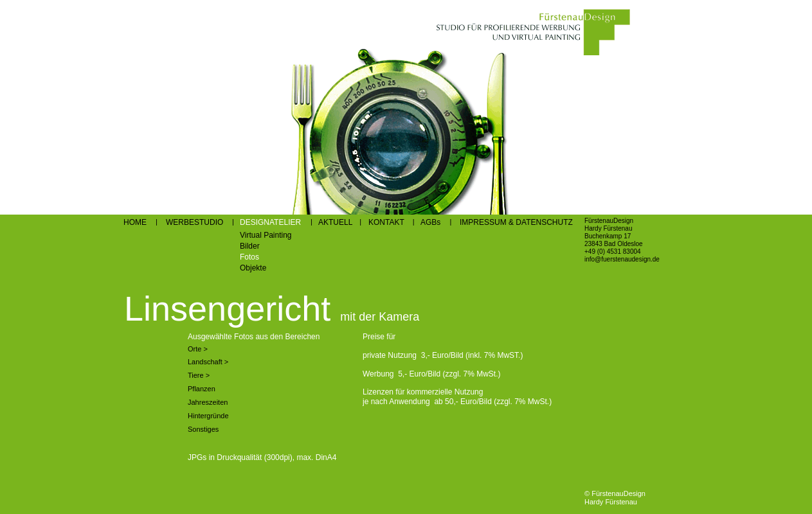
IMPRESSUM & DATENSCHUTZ (516, 222)
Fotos (249, 257)
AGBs (430, 222)
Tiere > (199, 375)
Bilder (250, 246)
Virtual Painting (266, 235)
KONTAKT (386, 222)
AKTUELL (336, 222)
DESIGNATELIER (270, 222)
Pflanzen (202, 389)
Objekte (253, 268)
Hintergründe (208, 416)
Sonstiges (203, 429)
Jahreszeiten (208, 402)
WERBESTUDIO (194, 222)
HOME (135, 222)
